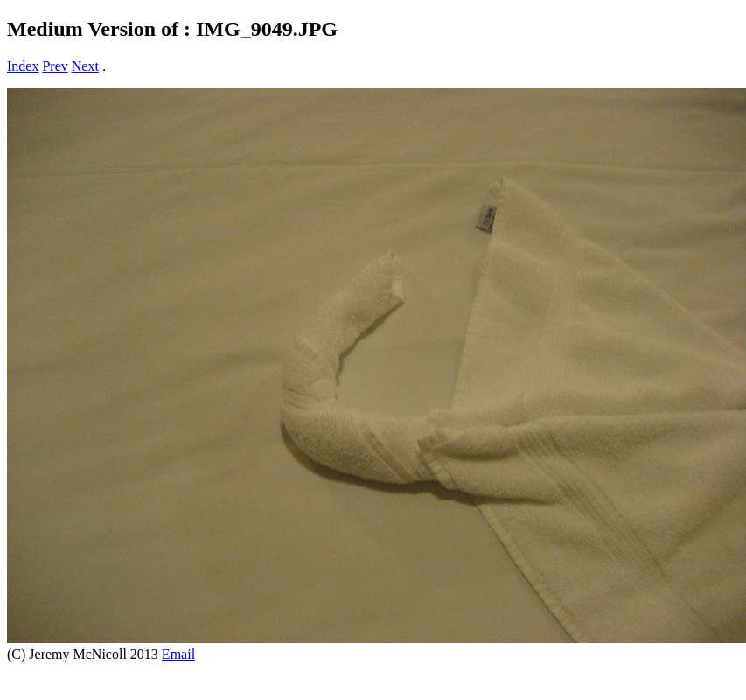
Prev (55, 66)
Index (23, 66)
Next (85, 66)
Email (178, 654)
